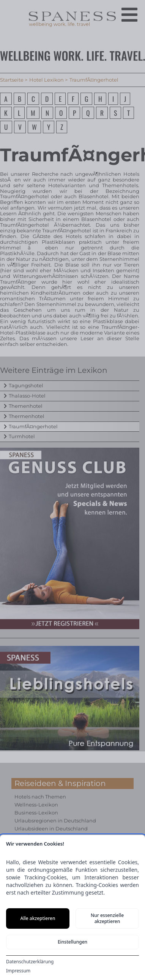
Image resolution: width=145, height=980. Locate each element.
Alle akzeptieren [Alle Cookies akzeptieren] (38, 918)
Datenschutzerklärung (30, 962)
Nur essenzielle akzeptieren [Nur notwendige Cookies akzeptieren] (107, 918)
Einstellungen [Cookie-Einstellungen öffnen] (72, 942)
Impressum (18, 971)
